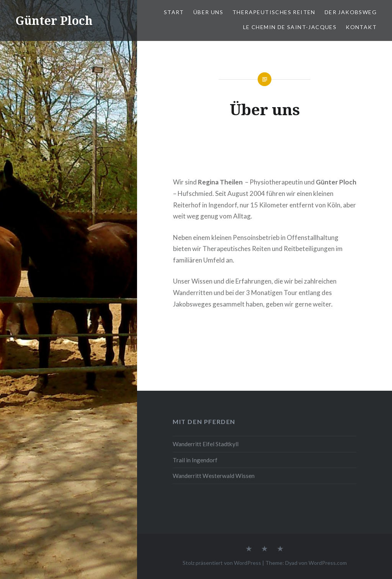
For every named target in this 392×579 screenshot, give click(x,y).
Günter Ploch (54, 20)
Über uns (208, 12)
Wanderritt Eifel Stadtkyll (206, 444)
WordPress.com (328, 563)
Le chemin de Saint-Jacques (290, 27)
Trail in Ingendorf (195, 460)
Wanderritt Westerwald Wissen (214, 476)
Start (174, 12)
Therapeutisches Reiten (274, 12)
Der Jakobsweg (351, 12)
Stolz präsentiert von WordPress (222, 563)
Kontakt (361, 27)
